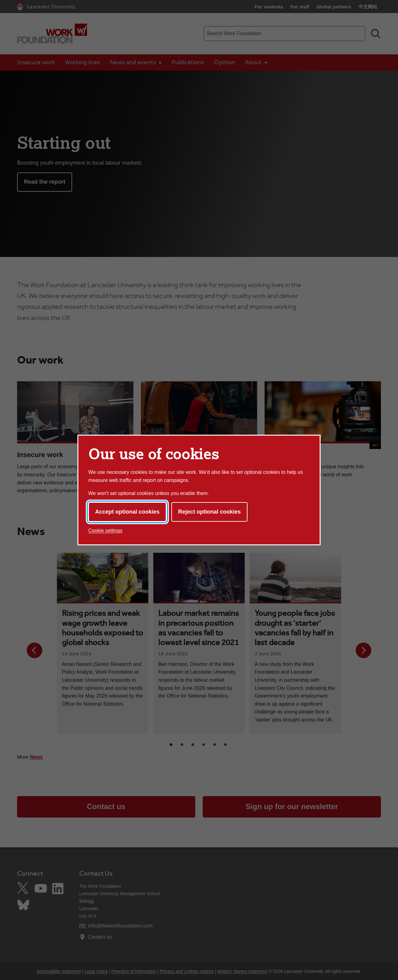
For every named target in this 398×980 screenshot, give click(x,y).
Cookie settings (105, 531)
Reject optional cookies (209, 512)
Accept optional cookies (127, 512)
